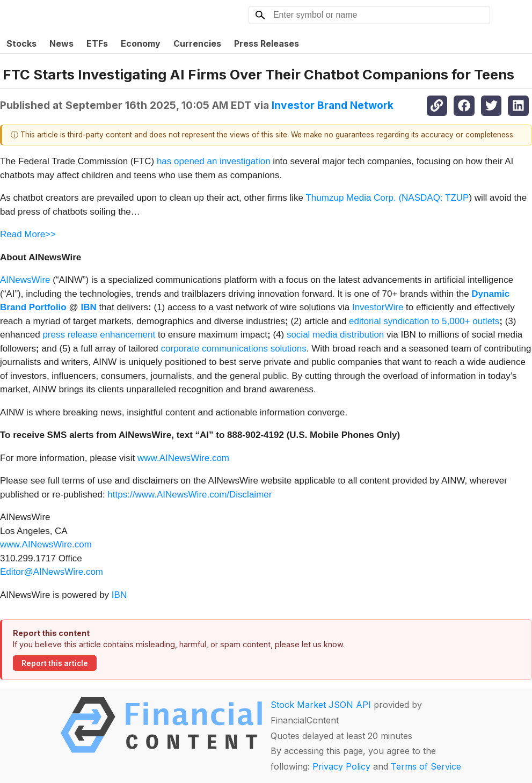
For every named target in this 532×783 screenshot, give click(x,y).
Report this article (55, 663)
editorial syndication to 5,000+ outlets (424, 321)
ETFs (97, 43)
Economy (141, 43)
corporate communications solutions (234, 349)
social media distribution (335, 335)
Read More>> (28, 234)
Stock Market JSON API (321, 705)
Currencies (197, 43)
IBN (119, 595)
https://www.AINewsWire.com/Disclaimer (190, 495)
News (61, 43)
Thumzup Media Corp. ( (354, 198)
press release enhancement (99, 335)
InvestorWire (378, 307)
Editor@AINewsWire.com (52, 572)
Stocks (21, 43)
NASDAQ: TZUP (435, 198)
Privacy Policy (341, 766)
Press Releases (267, 43)
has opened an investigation (214, 161)
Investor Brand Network (333, 105)
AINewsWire (25, 280)
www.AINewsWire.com (183, 458)
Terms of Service (426, 766)
